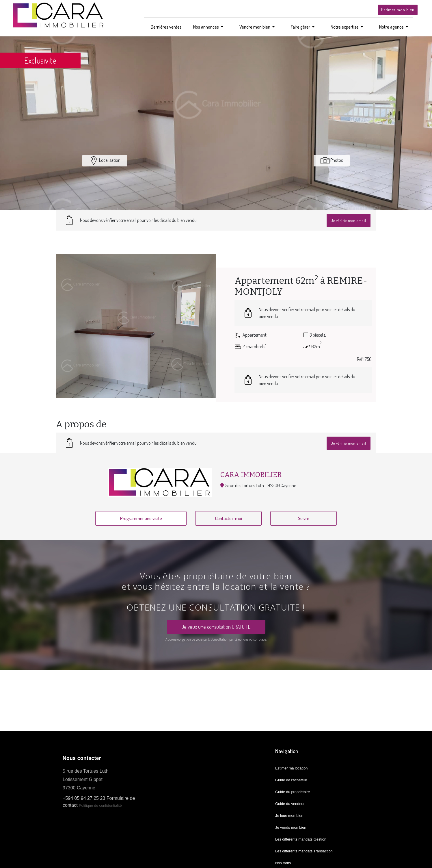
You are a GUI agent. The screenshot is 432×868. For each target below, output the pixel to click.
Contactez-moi (229, 518)
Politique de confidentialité (101, 805)
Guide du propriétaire (293, 792)
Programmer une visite (141, 518)
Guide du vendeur (290, 804)
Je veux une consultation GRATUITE (216, 627)
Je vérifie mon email (349, 220)
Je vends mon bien (291, 827)
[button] (208, 27)
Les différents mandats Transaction (304, 851)
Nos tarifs (283, 863)
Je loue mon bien (289, 816)
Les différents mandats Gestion (301, 839)
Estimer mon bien (398, 10)
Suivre (304, 518)
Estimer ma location (291, 768)
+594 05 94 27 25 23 (84, 798)
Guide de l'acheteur (291, 780)
